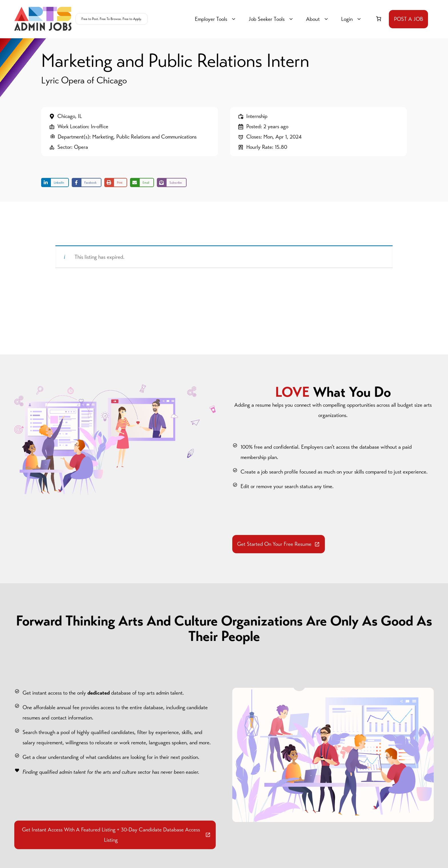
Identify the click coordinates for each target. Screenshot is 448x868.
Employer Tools (216, 19)
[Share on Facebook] (87, 183)
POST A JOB (409, 19)
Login (352, 19)
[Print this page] (116, 183)
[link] (379, 19)
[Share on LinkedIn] (55, 183)
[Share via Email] (142, 183)
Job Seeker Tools (272, 19)
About (318, 19)
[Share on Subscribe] (172, 183)
